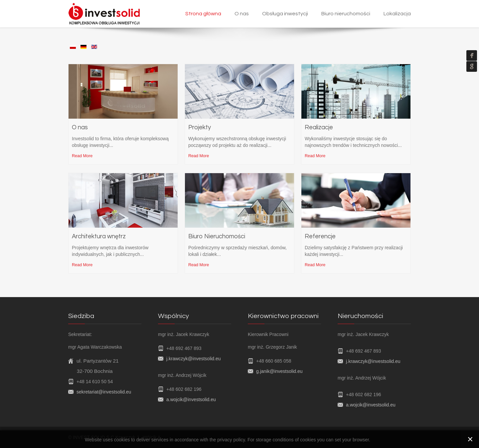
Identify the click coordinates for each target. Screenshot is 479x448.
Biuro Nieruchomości (217, 236)
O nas (242, 14)
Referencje (320, 236)
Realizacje (319, 127)
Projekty (200, 127)
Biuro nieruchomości (346, 14)
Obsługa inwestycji (285, 14)
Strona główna (203, 14)
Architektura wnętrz (99, 236)
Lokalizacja (397, 14)
